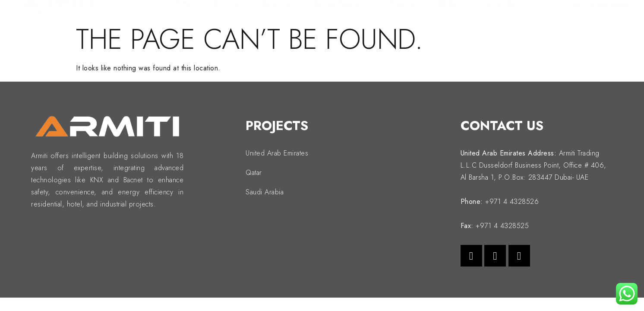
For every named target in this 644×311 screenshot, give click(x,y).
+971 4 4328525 (502, 226)
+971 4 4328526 (512, 202)
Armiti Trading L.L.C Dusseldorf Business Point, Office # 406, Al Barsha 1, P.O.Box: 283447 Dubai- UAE (534, 165)
